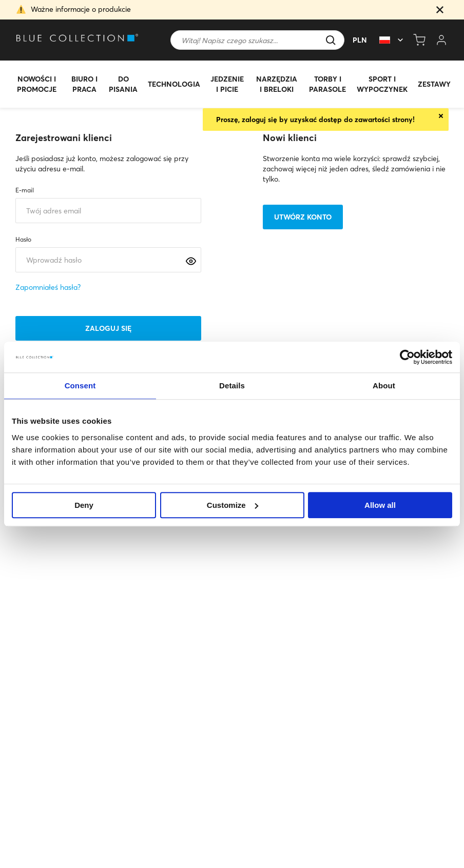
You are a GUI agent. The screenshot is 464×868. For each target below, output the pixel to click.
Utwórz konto (303, 217)
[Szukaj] (257, 40)
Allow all (380, 505)
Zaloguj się (108, 328)
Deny (84, 505)
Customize (233, 505)
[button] (440, 11)
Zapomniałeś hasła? (48, 287)
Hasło (23, 239)
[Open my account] (441, 40)
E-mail (25, 190)
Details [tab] (232, 386)
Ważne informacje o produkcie (81, 9)
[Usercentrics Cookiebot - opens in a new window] (407, 357)
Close (441, 116)
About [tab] (384, 386)
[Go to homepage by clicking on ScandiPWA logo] (93, 40)
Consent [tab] (80, 386)
